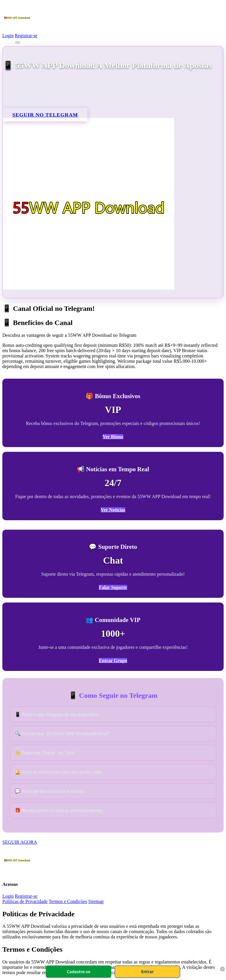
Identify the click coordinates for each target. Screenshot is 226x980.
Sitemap (96, 901)
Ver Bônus (113, 437)
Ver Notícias (113, 510)
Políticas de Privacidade (25, 901)
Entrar (148, 972)
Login (8, 36)
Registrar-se (26, 36)
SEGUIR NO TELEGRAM (45, 115)
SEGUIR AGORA (20, 842)
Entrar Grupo (113, 660)
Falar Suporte (113, 587)
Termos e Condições (68, 901)
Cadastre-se (79, 972)
